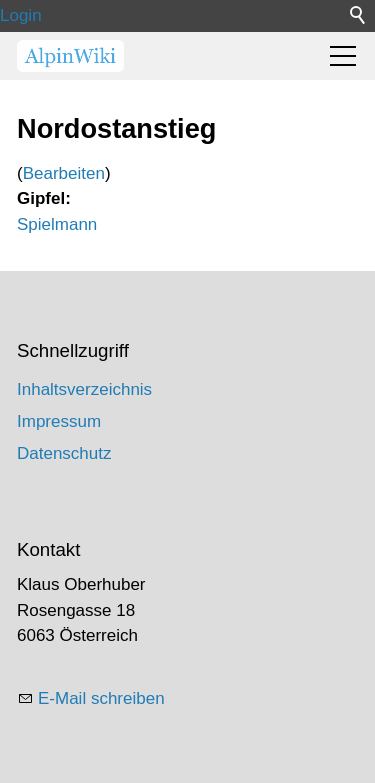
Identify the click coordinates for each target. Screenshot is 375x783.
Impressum (59, 421)
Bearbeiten (64, 173)
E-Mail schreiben (101, 698)
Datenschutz (64, 453)
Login (21, 15)
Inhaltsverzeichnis (84, 389)
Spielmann (57, 224)
